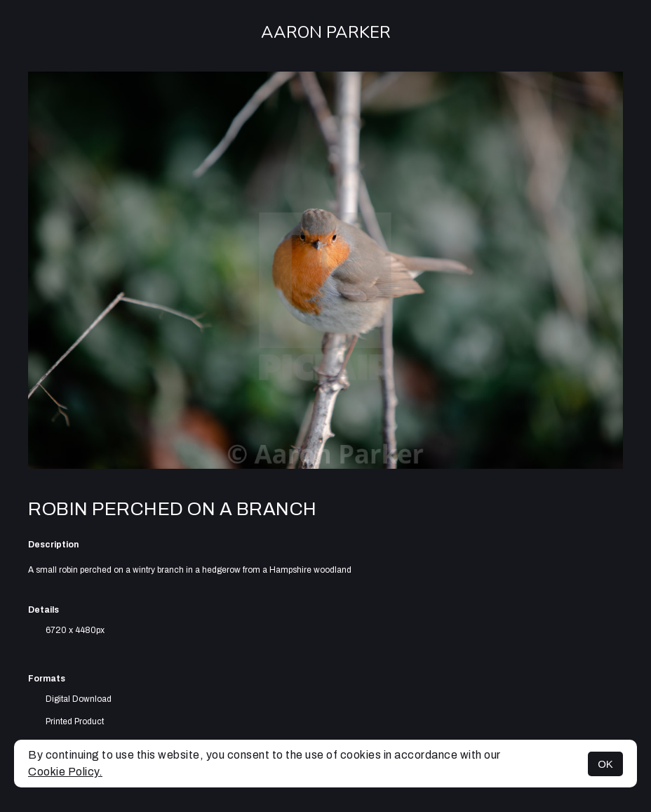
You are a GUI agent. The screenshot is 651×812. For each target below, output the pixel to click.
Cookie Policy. (65, 772)
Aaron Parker (326, 32)
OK (605, 764)
